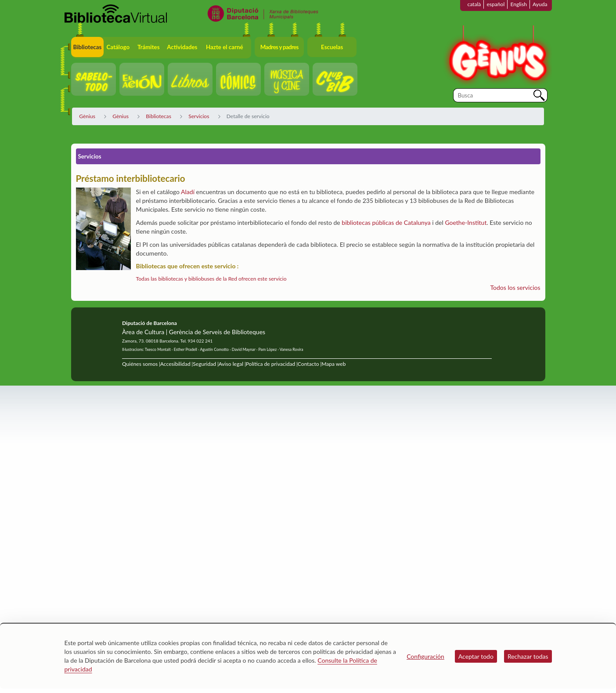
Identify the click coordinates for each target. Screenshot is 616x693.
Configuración (425, 656)
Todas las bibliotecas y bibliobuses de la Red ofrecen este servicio (211, 279)
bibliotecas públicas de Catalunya (386, 222)
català (474, 4)
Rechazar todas (528, 656)
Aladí (188, 192)
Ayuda (540, 4)
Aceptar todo (476, 656)
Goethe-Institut (466, 222)
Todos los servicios (515, 287)
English (519, 4)
